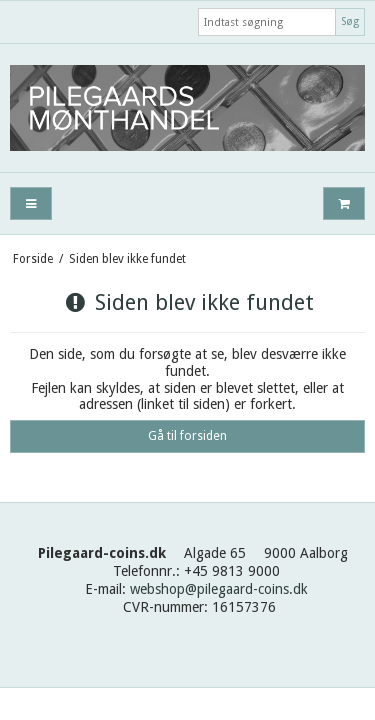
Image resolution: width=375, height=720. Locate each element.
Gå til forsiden (187, 436)
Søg (350, 21)
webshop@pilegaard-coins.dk (219, 589)
